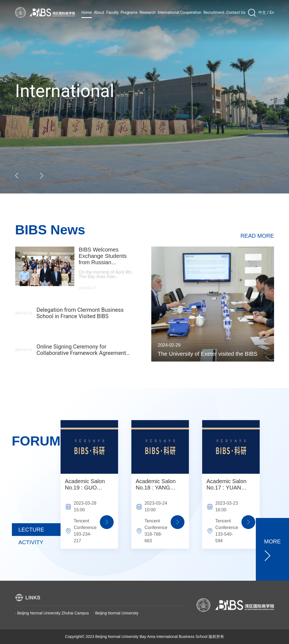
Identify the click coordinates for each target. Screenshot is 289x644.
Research (148, 12)
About (99, 12)
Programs (129, 12)
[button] (17, 176)
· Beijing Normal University (116, 613)
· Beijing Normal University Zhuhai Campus (52, 613)
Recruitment (214, 12)
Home (87, 12)
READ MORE (257, 236)
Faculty (112, 12)
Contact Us (236, 12)
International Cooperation (179, 12)
